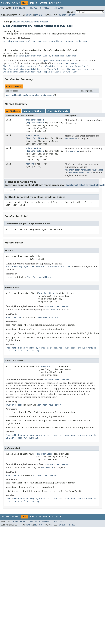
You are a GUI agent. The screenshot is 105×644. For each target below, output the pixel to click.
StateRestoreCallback (50, 41)
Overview (5, 3)
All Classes (60, 8)
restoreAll (12, 190)
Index (52, 3)
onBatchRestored (35, 120)
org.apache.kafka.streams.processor (31, 22)
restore (30, 164)
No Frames (44, 8)
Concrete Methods (58, 111)
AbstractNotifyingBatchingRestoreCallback (30, 95)
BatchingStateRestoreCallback (20, 41)
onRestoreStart (34, 148)
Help (58, 3)
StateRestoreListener (75, 41)
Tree (32, 3)
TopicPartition (35, 123)
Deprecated (42, 3)
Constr (29, 15)
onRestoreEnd (33, 135)
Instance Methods (33, 111)
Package (16, 3)
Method (38, 15)
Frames (34, 8)
